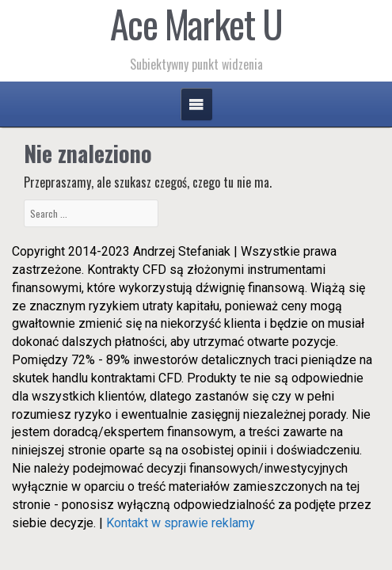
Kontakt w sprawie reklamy (181, 523)
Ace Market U (196, 23)
